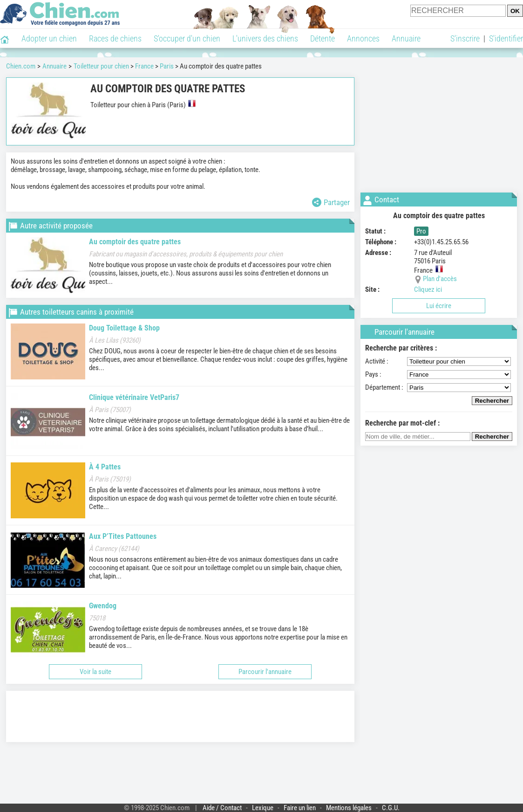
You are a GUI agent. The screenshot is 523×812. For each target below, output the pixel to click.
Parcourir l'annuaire (265, 672)
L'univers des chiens (265, 38)
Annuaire (406, 38)
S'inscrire (465, 38)
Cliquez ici (428, 289)
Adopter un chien (49, 38)
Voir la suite (95, 672)
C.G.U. (391, 808)
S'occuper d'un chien (187, 38)
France (144, 66)
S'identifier (506, 38)
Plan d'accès (440, 279)
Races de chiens (115, 38)
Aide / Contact (222, 808)
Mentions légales (349, 808)
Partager (331, 202)
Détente (323, 38)
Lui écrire (439, 306)
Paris (167, 66)
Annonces (363, 38)
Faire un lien (300, 808)
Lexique (263, 808)
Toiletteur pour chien (101, 66)
